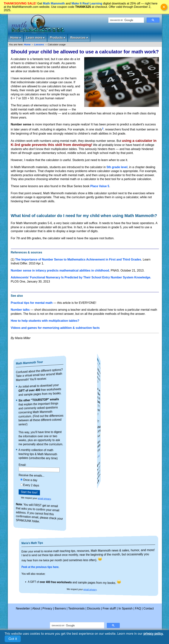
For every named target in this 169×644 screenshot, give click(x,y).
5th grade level (117, 167)
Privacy (47, 608)
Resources (79, 38)
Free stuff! (109, 608)
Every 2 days (35, 485)
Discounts (94, 608)
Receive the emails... (36, 475)
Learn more (35, 38)
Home (15, 38)
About (36, 608)
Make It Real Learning (87, 3)
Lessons (39, 45)
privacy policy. (153, 634)
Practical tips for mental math (32, 303)
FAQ (138, 608)
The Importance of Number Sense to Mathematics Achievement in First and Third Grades (78, 259)
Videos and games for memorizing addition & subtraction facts (55, 328)
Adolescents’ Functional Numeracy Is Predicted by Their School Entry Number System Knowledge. (81, 277)
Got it (13, 639)
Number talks (20, 310)
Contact (149, 608)
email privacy (42, 499)
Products (57, 38)
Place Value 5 (100, 186)
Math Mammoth (54, 3)
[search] (126, 20)
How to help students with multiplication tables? (45, 321)
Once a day (35, 480)
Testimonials (76, 608)
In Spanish (125, 608)
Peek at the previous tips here (65, 567)
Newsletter (23, 608)
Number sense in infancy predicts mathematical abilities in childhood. (60, 270)
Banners (60, 608)
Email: (31, 464)
